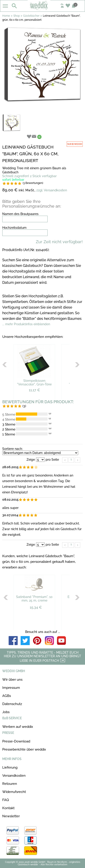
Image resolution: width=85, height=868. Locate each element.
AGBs (7, 696)
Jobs (6, 712)
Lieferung (10, 767)
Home (6, 16)
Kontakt (8, 808)
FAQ (6, 800)
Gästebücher (31, 16)
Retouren (10, 784)
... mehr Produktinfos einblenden (26, 324)
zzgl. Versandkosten (52, 190)
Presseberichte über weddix (24, 749)
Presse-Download (16, 741)
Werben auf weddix (18, 727)
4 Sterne (9, 419)
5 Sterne (9, 415)
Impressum (11, 688)
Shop (17, 16)
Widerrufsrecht (14, 792)
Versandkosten (14, 776)
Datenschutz (12, 704)
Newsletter (11, 816)
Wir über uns (12, 680)
